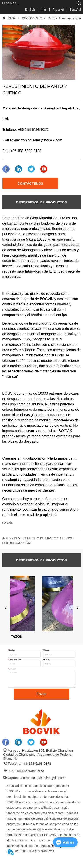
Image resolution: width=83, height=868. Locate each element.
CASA (11, 18)
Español (75, 10)
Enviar (41, 694)
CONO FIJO (23, 543)
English (30, 10)
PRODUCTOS (32, 18)
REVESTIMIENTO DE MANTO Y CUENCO (44, 538)
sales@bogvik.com (47, 140)
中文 (44, 10)
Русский (58, 10)
